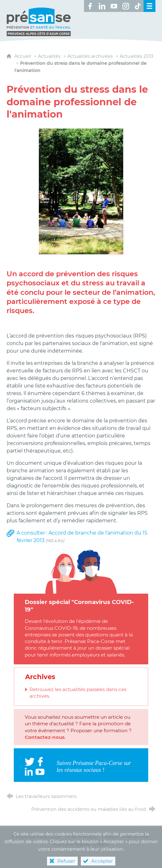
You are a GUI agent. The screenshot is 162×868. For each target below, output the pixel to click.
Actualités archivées (90, 56)
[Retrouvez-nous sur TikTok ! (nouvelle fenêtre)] (138, 6)
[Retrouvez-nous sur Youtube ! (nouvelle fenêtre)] (114, 6)
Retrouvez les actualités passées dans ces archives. (78, 693)
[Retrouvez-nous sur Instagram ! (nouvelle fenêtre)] (126, 6)
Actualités (49, 56)
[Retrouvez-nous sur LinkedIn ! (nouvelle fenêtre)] (102, 6)
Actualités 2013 (136, 56)
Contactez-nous (45, 737)
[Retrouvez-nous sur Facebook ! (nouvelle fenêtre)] (90, 6)
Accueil (23, 56)
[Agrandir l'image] (81, 191)
